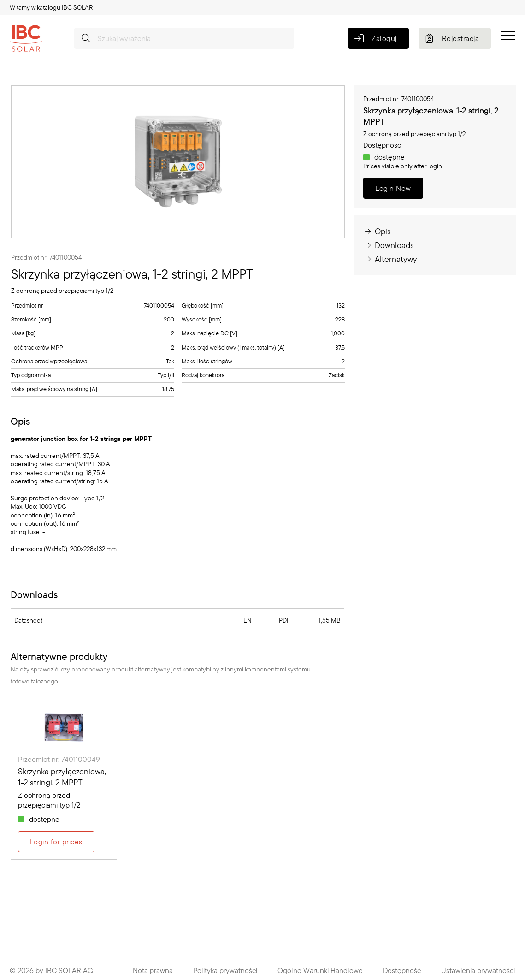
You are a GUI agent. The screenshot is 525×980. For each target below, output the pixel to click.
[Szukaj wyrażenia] (184, 38)
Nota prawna (153, 970)
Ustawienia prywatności (478, 970)
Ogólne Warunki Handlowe (320, 970)
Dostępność (402, 970)
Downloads (389, 245)
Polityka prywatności (225, 970)
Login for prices (56, 842)
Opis (377, 231)
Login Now (393, 188)
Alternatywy (390, 259)
